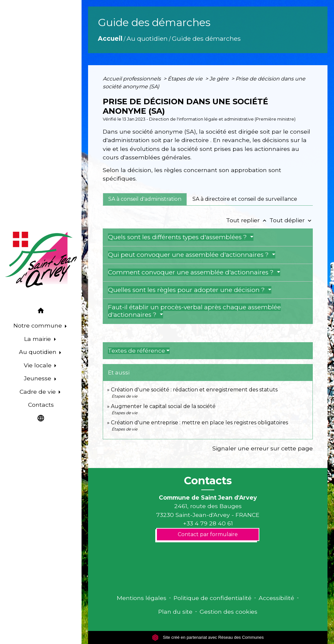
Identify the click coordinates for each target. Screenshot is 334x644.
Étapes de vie (186, 79)
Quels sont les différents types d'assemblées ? (178, 237)
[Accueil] (41, 260)
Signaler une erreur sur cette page (263, 448)
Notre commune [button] (38, 325)
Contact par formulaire (208, 534)
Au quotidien (147, 38)
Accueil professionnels (132, 79)
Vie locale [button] (38, 365)
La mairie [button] (38, 339)
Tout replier (248, 220)
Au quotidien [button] (38, 352)
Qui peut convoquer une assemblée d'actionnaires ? (189, 255)
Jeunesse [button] (38, 378)
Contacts (208, 481)
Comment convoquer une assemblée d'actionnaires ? (192, 272)
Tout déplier (291, 220)
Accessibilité (276, 598)
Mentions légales (142, 598)
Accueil (110, 38)
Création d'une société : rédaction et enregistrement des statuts (194, 390)
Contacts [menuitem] (41, 405)
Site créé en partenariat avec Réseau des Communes (208, 637)
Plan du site (175, 612)
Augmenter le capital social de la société (163, 406)
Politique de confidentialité (213, 598)
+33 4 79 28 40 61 (208, 523)
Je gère (220, 79)
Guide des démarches (206, 38)
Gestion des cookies (228, 612)
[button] (41, 312)
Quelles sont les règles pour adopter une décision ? (187, 290)
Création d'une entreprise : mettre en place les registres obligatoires (199, 423)
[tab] (145, 199)
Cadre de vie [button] (38, 392)
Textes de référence (137, 351)
